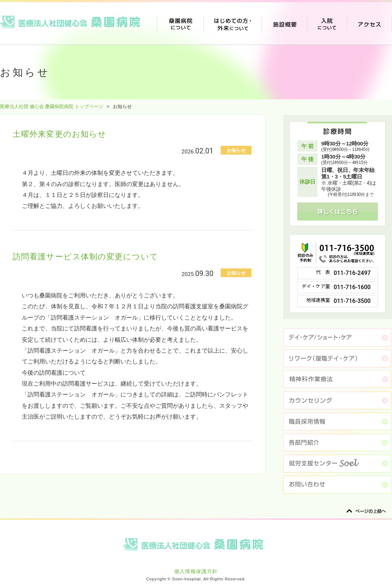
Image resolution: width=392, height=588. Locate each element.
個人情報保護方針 (196, 571)
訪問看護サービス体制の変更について (85, 257)
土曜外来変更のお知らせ (60, 134)
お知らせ (236, 150)
